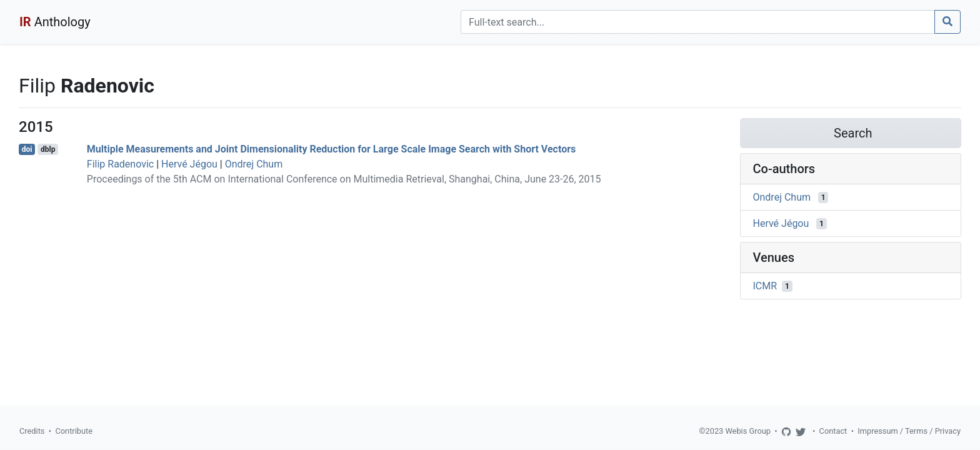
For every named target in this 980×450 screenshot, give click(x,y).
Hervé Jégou (189, 164)
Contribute (74, 431)
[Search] (698, 22)
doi (27, 149)
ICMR (765, 286)
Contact (833, 431)
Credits (32, 431)
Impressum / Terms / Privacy (909, 431)
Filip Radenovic (120, 164)
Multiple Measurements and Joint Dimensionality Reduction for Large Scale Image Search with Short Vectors (331, 149)
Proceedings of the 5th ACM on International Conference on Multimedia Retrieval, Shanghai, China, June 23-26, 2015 (344, 179)
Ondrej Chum (254, 164)
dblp (48, 149)
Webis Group (748, 431)
